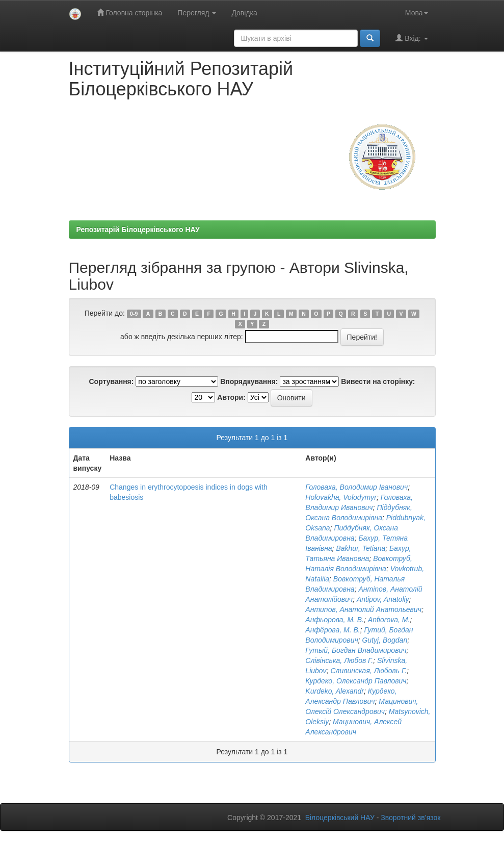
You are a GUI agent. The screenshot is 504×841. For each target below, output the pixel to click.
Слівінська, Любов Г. (339, 660)
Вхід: (412, 38)
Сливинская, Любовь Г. (368, 671)
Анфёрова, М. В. (333, 630)
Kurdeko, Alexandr (335, 691)
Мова (417, 13)
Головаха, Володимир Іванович (356, 487)
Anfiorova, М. (389, 620)
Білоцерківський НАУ (340, 818)
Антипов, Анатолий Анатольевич (363, 609)
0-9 (134, 314)
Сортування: (111, 381)
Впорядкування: (249, 381)
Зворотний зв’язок (410, 818)
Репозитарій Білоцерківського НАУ (138, 230)
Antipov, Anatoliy (383, 599)
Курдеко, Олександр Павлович (356, 681)
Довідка (244, 13)
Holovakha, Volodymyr (341, 497)
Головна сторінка (130, 12)
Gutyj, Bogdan (384, 640)
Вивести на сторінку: (378, 381)
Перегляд (197, 13)
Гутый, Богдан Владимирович (356, 650)
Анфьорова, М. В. (335, 620)
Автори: (231, 397)
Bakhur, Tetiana (361, 548)
